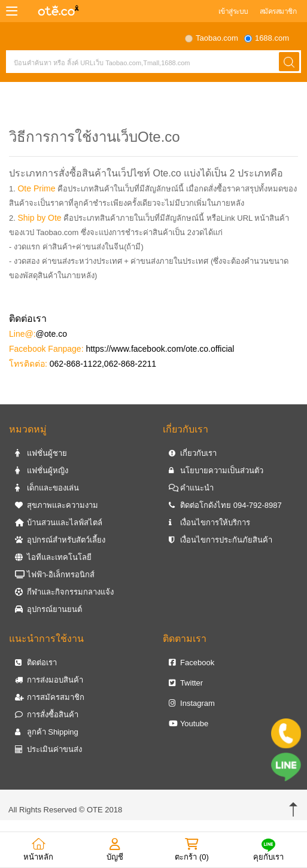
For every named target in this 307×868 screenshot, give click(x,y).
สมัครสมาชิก (278, 11)
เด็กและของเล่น (47, 488)
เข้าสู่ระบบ (233, 11)
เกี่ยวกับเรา (193, 453)
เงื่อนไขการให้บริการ (210, 523)
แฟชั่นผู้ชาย (41, 453)
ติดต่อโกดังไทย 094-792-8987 (225, 505)
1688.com (272, 38)
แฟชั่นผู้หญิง (42, 470)
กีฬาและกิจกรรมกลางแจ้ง (64, 592)
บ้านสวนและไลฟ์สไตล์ (59, 523)
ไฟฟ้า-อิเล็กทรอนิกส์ (55, 575)
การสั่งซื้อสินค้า (47, 715)
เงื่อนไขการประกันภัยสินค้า (221, 540)
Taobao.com (217, 38)
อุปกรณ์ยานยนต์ (48, 609)
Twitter (186, 683)
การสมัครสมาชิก (50, 697)
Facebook (192, 663)
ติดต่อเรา (36, 663)
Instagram (192, 703)
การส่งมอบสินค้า (49, 680)
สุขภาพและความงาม (57, 505)
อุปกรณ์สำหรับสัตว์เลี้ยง (60, 540)
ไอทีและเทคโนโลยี (53, 557)
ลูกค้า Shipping (47, 732)
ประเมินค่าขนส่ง (48, 749)
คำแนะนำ (192, 488)
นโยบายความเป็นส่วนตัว (216, 470)
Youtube (189, 724)
